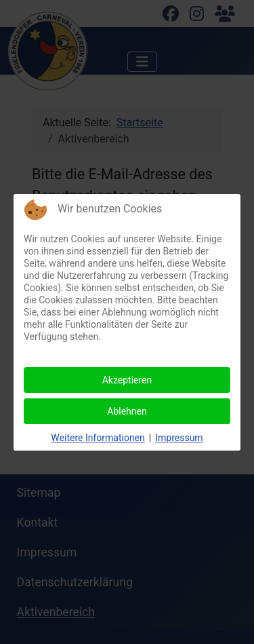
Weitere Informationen (98, 438)
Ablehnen (127, 411)
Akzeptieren (127, 380)
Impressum (179, 438)
